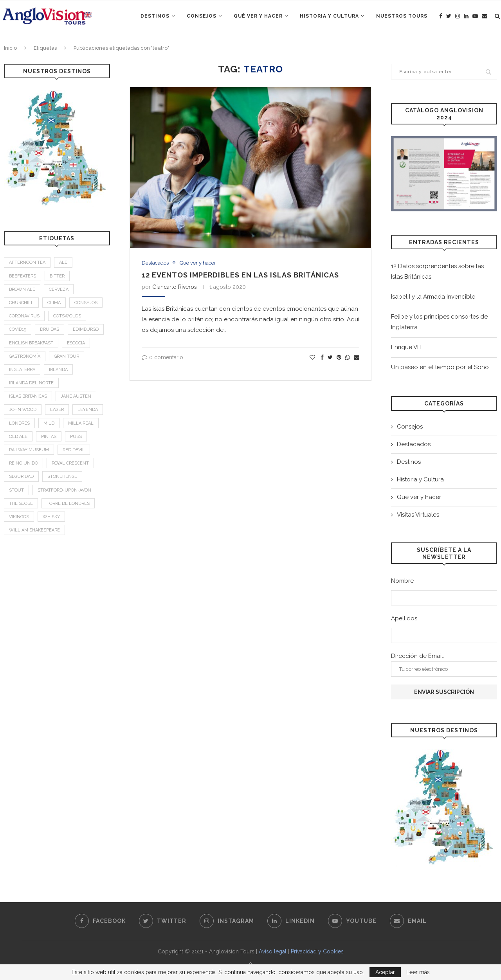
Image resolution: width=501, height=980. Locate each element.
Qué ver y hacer (258, 16)
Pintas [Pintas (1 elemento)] (49, 437)
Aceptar (385, 972)
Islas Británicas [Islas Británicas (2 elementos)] (28, 396)
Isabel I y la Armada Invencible (433, 297)
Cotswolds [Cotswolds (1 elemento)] (67, 316)
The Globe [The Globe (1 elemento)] (21, 504)
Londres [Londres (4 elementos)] (19, 423)
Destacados (155, 263)
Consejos (202, 16)
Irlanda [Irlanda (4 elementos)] (58, 370)
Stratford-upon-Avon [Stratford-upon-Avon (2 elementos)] (64, 490)
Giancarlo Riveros (175, 287)
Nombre (402, 581)
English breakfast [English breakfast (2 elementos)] (31, 343)
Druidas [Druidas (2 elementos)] (50, 329)
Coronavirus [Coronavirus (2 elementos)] (24, 316)
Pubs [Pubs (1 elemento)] (76, 437)
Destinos (155, 16)
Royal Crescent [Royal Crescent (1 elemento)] (70, 463)
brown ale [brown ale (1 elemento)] (22, 289)
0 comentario (162, 357)
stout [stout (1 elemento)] (16, 490)
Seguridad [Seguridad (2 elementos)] (21, 476)
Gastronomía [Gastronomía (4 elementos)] (25, 356)
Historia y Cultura (329, 16)
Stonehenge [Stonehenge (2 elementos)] (62, 476)
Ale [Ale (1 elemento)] (63, 262)
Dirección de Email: (444, 665)
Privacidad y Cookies (317, 951)
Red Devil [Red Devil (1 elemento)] (74, 450)
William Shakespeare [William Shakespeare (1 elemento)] (34, 530)
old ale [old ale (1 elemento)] (18, 437)
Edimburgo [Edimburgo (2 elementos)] (86, 329)
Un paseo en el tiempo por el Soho (440, 367)
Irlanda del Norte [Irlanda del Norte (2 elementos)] (31, 383)
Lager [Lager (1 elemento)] (57, 410)
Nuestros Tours (402, 16)
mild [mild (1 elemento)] (49, 423)
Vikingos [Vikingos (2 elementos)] (19, 517)
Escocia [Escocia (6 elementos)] (76, 343)
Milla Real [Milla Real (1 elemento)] (81, 423)
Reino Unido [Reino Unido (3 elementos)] (23, 463)
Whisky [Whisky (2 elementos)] (51, 517)
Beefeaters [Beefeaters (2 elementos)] (23, 276)
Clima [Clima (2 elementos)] (54, 303)
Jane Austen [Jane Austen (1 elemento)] (76, 396)
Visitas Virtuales (418, 515)
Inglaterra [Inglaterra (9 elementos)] (22, 370)
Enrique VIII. (406, 347)
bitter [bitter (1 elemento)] (57, 276)
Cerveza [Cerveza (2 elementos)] (59, 289)
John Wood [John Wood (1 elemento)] (23, 410)
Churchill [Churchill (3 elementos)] (21, 303)
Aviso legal (273, 951)
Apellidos (404, 618)
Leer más (418, 972)
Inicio (10, 48)
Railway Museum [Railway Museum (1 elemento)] (29, 450)
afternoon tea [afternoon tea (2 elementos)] (27, 262)
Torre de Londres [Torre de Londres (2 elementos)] (68, 504)
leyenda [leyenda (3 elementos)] (88, 410)
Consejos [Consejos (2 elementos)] (86, 303)
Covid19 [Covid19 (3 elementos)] (18, 329)
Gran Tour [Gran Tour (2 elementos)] (67, 356)
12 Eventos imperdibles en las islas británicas (240, 275)
